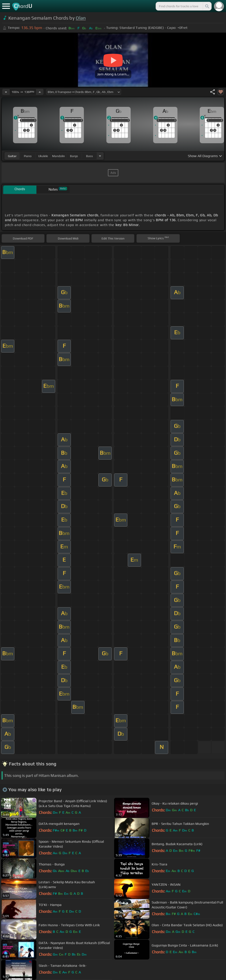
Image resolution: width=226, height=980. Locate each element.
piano (28, 156)
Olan (81, 18)
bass (89, 156)
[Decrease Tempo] (6, 92)
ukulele (43, 156)
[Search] (207, 6)
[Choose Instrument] (100, 156)
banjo (74, 156)
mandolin (58, 156)
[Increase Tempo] (40, 92)
